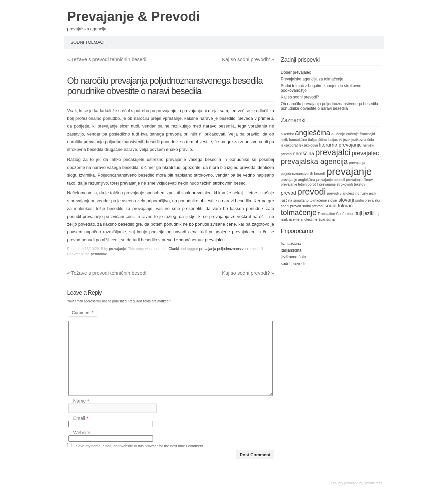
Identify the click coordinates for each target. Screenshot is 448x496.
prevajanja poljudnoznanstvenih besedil (122, 142)
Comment (83, 313)
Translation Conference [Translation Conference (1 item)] (336, 214)
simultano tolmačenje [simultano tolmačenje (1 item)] (310, 200)
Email (81, 418)
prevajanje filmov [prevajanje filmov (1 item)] (360, 180)
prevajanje (117, 249)
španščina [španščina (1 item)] (326, 219)
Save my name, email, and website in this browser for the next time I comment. (140, 446)
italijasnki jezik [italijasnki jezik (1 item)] (339, 140)
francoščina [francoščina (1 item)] (298, 140)
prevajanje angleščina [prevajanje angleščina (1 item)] (298, 180)
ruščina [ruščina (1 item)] (286, 200)
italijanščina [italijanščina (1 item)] (318, 140)
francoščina (291, 244)
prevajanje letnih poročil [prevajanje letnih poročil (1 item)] (299, 184)
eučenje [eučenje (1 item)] (352, 134)
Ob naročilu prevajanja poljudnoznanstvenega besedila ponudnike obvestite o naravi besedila (329, 106)
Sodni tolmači (87, 42)
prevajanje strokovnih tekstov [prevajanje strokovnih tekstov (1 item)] (342, 184)
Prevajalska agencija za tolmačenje (312, 79)
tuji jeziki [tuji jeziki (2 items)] (365, 213)
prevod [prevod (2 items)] (288, 193)
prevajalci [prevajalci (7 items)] (333, 152)
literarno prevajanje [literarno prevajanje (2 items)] (340, 145)
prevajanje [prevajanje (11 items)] (349, 171)
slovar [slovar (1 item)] (332, 200)
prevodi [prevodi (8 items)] (311, 192)
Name (81, 401)
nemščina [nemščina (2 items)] (303, 153)
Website (82, 433)
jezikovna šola (293, 257)
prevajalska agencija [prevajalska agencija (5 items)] (314, 161)
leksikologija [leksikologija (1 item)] (308, 145)
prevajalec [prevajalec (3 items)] (365, 153)
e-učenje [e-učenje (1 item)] (338, 134)
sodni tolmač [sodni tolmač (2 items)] (339, 205)
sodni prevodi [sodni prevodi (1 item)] (313, 206)
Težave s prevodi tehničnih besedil (107, 59)
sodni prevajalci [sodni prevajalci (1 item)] (367, 200)
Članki (174, 249)
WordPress (373, 483)
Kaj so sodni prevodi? (248, 59)
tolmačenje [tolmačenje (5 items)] (299, 212)
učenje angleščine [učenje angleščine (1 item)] (303, 219)
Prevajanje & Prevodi (134, 16)
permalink (99, 254)
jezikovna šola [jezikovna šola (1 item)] (363, 140)
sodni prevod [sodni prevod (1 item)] (291, 206)
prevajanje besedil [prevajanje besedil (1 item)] (330, 180)
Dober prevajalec (296, 72)
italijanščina (291, 250)
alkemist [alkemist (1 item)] (287, 134)
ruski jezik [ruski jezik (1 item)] (368, 193)
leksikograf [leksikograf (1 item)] (289, 145)
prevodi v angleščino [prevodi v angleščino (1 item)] (343, 193)
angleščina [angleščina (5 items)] (312, 133)
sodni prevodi (293, 264)
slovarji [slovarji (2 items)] (346, 200)
